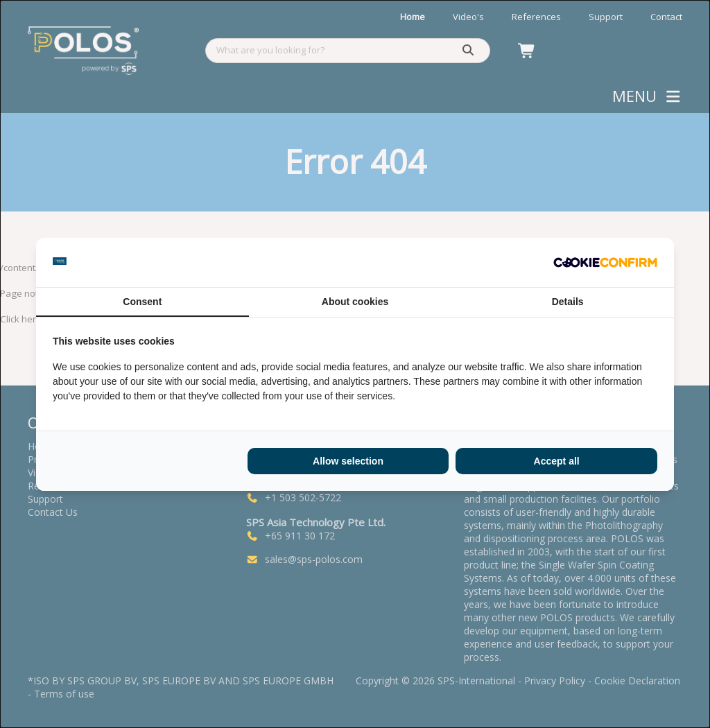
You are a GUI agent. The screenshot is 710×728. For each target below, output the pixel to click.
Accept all (557, 461)
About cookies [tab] (355, 302)
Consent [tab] (142, 302)
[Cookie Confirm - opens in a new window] (605, 262)
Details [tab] (568, 302)
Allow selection (348, 461)
